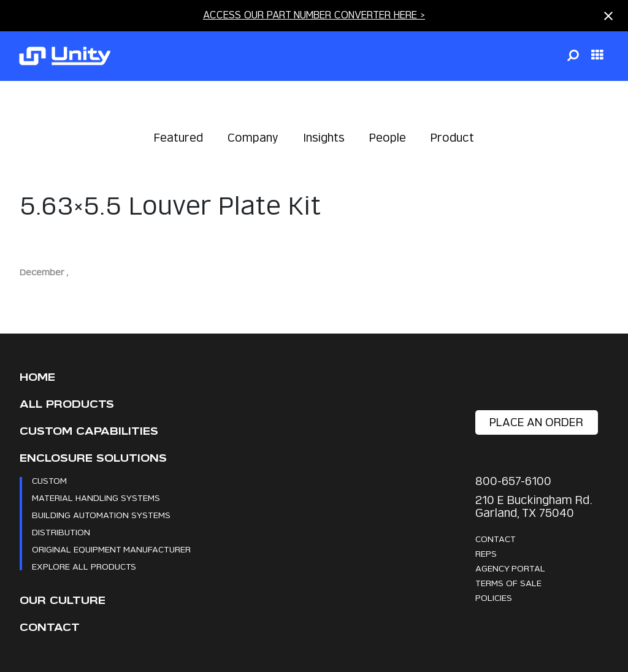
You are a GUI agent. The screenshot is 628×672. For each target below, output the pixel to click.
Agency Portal (510, 568)
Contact (50, 628)
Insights (324, 138)
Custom (49, 480)
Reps (486, 553)
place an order (536, 422)
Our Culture (63, 601)
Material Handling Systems (96, 498)
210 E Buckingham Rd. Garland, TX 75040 (534, 506)
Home (37, 377)
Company (253, 138)
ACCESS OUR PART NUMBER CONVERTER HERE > (314, 15)
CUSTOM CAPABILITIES (89, 431)
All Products (67, 404)
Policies (494, 598)
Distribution (61, 532)
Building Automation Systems (101, 515)
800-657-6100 (513, 481)
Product (452, 138)
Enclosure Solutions (93, 458)
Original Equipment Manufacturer (111, 549)
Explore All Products (84, 566)
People (388, 138)
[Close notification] (608, 16)
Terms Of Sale (508, 583)
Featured (178, 138)
